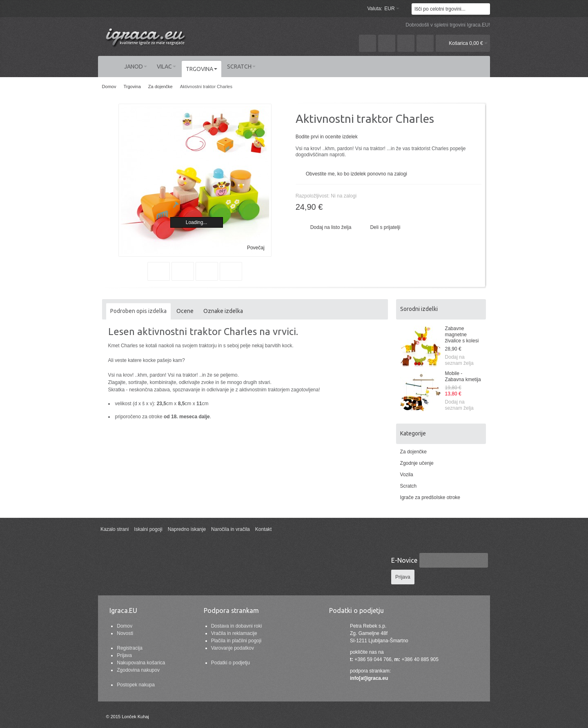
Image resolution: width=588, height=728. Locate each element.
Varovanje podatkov (233, 648)
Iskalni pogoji (148, 529)
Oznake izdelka (223, 311)
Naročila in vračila (231, 529)
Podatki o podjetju (231, 663)
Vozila (407, 475)
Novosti (125, 633)
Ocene (185, 311)
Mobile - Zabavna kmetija (463, 376)
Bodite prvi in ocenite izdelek (327, 137)
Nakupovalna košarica (141, 663)
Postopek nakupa (136, 685)
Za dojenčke (413, 452)
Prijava (124, 655)
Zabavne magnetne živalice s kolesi (462, 335)
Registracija (130, 648)
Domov (125, 626)
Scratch (409, 486)
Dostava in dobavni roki (237, 626)
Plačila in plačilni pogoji (236, 641)
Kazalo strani (115, 529)
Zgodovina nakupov (138, 670)
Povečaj (256, 248)
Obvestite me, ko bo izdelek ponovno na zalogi (356, 174)
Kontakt (264, 529)
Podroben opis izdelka (138, 311)
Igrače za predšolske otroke (430, 497)
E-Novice (404, 560)
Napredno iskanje (187, 529)
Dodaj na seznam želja (459, 360)
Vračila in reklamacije (234, 633)
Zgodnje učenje (417, 463)
